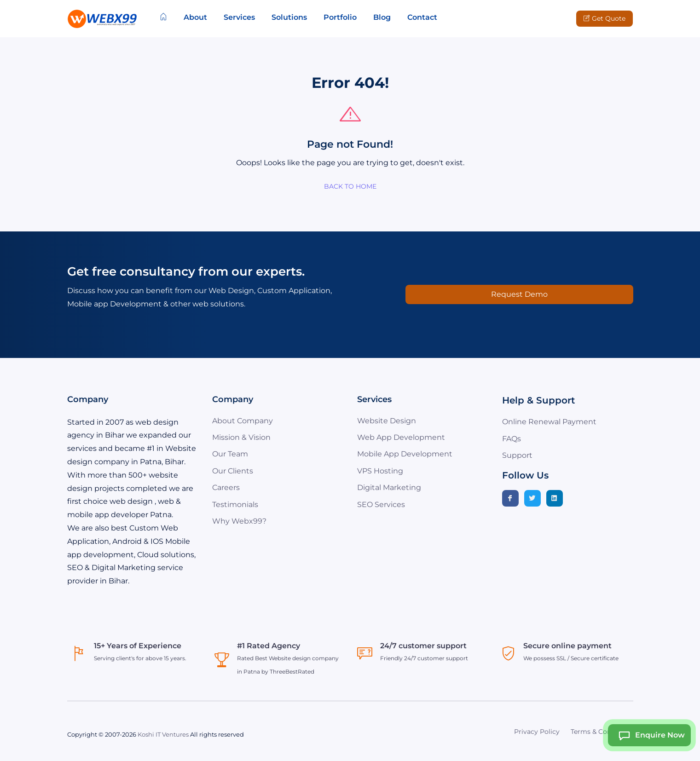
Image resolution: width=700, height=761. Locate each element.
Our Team (230, 454)
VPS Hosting (380, 471)
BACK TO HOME (350, 186)
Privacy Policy (537, 732)
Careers (226, 487)
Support (517, 455)
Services (239, 17)
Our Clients (233, 471)
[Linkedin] (555, 498)
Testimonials (235, 504)
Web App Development (401, 437)
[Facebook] (510, 498)
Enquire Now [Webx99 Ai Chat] (649, 735)
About (195, 17)
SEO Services (381, 504)
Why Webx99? (239, 521)
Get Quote (605, 18)
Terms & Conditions (602, 732)
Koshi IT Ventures (163, 734)
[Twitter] (532, 498)
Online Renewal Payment (549, 422)
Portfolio (340, 17)
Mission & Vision (241, 437)
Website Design (387, 421)
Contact (422, 17)
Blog (382, 17)
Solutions (289, 17)
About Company (243, 421)
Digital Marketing (389, 487)
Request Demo (519, 294)
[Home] (163, 17)
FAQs (512, 439)
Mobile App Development (405, 454)
